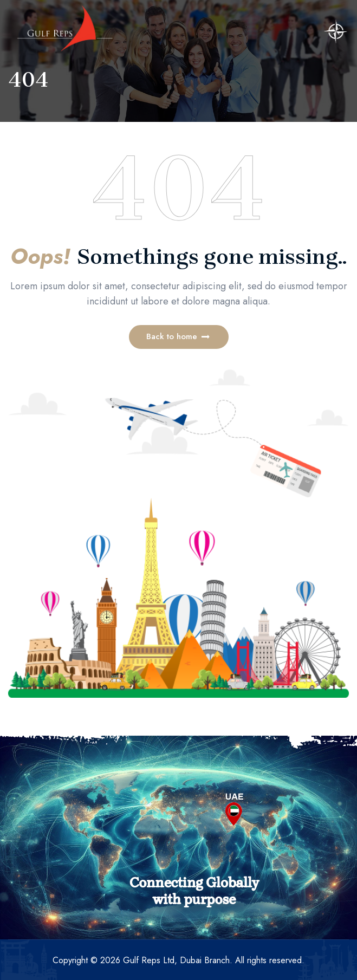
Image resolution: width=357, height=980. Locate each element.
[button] (179, 337)
